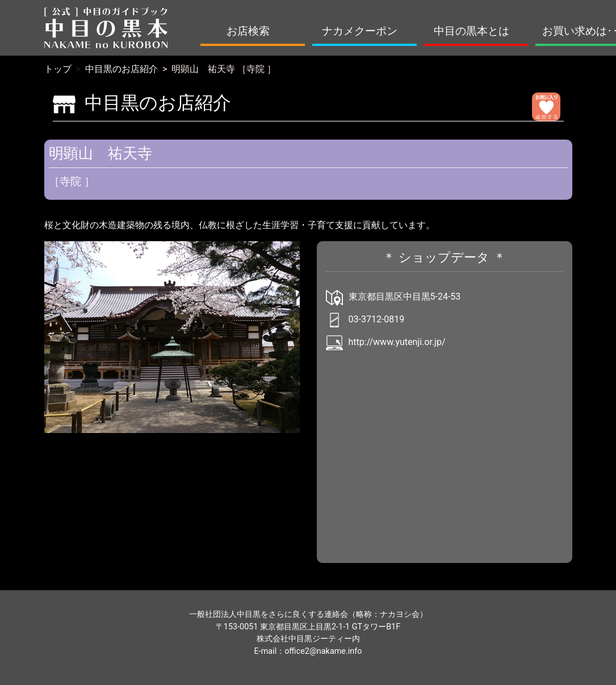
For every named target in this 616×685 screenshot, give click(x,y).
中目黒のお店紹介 (121, 69)
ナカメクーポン (360, 31)
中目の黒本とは (472, 31)
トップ (58, 69)
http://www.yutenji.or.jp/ (397, 342)
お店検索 (248, 31)
